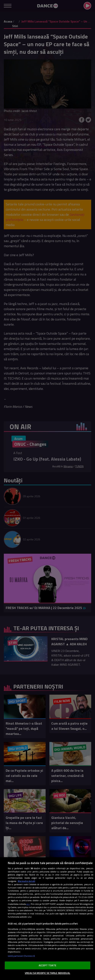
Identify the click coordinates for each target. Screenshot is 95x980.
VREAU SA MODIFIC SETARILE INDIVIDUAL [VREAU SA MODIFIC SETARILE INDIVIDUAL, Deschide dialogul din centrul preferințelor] (47, 973)
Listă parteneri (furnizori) (21, 956)
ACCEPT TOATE (47, 965)
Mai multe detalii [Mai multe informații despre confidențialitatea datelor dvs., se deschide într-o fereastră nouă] (26, 881)
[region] (47, 919)
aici (28, 904)
